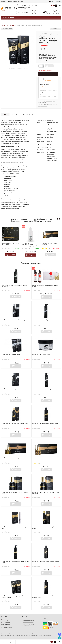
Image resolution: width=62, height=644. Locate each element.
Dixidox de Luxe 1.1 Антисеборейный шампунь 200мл (16, 320)
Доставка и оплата (12, 1)
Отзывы (15, 114)
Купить (51, 66)
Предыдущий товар (7, 29)
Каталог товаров (9, 18)
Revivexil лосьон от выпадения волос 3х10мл (10, 244)
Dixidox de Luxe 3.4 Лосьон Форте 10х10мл (13, 458)
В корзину (12, 255)
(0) (6, 248)
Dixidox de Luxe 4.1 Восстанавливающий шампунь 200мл (46, 528)
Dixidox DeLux (44, 106)
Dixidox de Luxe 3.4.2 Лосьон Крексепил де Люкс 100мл (15, 493)
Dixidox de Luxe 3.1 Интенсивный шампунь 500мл (45, 423)
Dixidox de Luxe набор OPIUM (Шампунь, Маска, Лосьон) (45, 286)
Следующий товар (55, 29)
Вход (51, 1)
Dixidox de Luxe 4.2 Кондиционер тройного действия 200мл (14, 597)
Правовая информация (28, 620)
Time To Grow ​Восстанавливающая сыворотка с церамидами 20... (30, 245)
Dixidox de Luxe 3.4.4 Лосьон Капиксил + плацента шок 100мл (46, 493)
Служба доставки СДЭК (45, 87)
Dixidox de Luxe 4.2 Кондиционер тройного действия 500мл (44, 597)
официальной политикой (54, 634)
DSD (42, 104)
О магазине (4, 1)
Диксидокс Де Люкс (48, 104)
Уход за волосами (48, 101)
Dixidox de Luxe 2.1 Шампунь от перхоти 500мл (45, 389)
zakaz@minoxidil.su (22, 9)
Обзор (5, 114)
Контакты (21, 1)
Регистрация (58, 1)
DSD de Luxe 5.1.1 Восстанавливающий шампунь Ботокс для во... (15, 286)
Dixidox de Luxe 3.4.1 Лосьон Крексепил (49, 244)
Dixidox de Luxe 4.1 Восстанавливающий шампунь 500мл (15, 562)
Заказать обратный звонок (24, 7)
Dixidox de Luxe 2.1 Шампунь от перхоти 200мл (14, 389)
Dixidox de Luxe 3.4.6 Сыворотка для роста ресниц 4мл (16, 528)
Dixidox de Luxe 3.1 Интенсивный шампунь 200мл (15, 423)
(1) (46, 248)
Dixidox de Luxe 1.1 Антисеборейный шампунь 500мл (46, 320)
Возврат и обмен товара (29, 622)
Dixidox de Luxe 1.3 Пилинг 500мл (41, 354)
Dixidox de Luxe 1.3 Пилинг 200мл (11, 354)
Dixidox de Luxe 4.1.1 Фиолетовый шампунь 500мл (45, 561)
